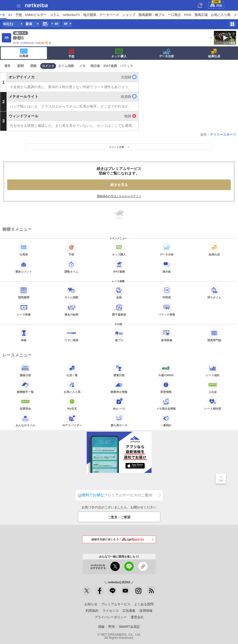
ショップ (165, 15)
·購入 (119, 53)
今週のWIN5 (166, 370)
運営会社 (137, 617)
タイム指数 (66, 66)
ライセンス (111, 611)
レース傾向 (213, 370)
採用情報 (146, 611)
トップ (7, 15)
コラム (90, 15)
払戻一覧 (72, 370)
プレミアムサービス (116, 604)
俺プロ (195, 15)
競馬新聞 (181, 15)
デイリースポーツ (223, 134)
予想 (54, 15)
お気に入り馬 (72, 386)
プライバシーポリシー (111, 617)
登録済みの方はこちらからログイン (119, 196)
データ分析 (167, 53)
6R (56, 24)
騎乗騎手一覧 (25, 386)
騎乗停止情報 (119, 386)
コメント (48, 66)
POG (223, 15)
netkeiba (36, 5)
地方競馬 (126, 15)
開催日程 (25, 370)
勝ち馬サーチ (119, 420)
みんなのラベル (25, 420)
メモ (82, 66)
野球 (112, 627)
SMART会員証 (129, 627)
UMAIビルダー (71, 15)
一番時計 (166, 420)
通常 (7, 66)
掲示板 (95, 66)
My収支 (72, 403)
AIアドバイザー (72, 420)
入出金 (213, 386)
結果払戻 (214, 53)
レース (36, 15)
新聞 (20, 66)
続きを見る (119, 185)
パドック (127, 66)
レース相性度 (213, 403)
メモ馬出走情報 (166, 403)
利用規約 (92, 611)
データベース (145, 15)
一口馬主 (210, 15)
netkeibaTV (107, 15)
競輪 (216, 5)
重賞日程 (119, 370)
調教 (33, 66)
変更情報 (166, 386)
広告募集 (129, 611)
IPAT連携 (110, 66)
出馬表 (24, 53)
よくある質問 (144, 604)
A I (46, 15)
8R (66, 24)
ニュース (21, 15)
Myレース (119, 403)
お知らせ (91, 604)
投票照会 (25, 403)
